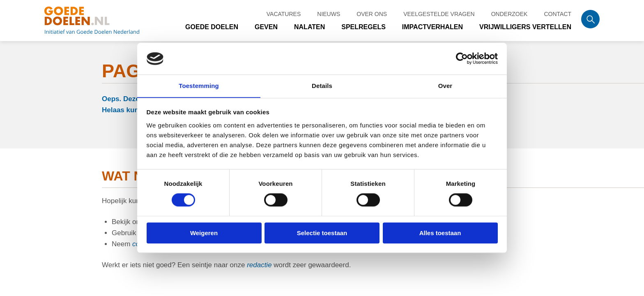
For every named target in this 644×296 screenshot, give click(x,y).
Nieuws (329, 11)
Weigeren (204, 233)
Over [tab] (445, 86)
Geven (267, 29)
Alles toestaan (440, 233)
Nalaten (310, 29)
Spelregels (364, 29)
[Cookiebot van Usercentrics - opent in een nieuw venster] (462, 58)
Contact (558, 11)
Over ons (372, 11)
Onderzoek (509, 11)
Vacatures (284, 11)
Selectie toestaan (322, 233)
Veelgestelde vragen (439, 11)
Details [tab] (322, 86)
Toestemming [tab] (199, 86)
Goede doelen (102, 22)
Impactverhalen (432, 29)
